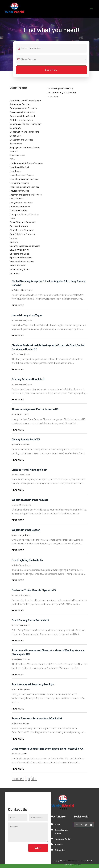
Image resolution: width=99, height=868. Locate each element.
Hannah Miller (19, 475)
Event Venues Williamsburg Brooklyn (33, 684)
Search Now (51, 70)
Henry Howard (19, 595)
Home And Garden (63, 839)
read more (18, 305)
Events (30, 290)
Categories (60, 850)
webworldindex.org (76, 860)
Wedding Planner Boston (26, 530)
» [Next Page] (36, 779)
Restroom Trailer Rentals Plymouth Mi (34, 590)
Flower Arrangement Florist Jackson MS (35, 409)
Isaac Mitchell (19, 689)
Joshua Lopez (19, 535)
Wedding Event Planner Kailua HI (30, 500)
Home (57, 824)
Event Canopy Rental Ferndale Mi (30, 620)
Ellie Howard (18, 724)
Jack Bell (17, 754)
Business (59, 844)
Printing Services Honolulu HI (28, 379)
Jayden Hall (18, 414)
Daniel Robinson (20, 320)
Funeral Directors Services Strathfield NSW (37, 718)
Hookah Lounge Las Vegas (27, 315)
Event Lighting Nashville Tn (27, 560)
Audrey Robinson (20, 290)
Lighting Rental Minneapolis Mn (30, 470)
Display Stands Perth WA (26, 439)
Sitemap (77, 864)
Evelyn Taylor (19, 659)
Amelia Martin (19, 445)
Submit (38, 848)
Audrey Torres (19, 565)
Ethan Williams (19, 505)
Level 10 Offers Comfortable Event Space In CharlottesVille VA (47, 749)
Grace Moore (19, 354)
